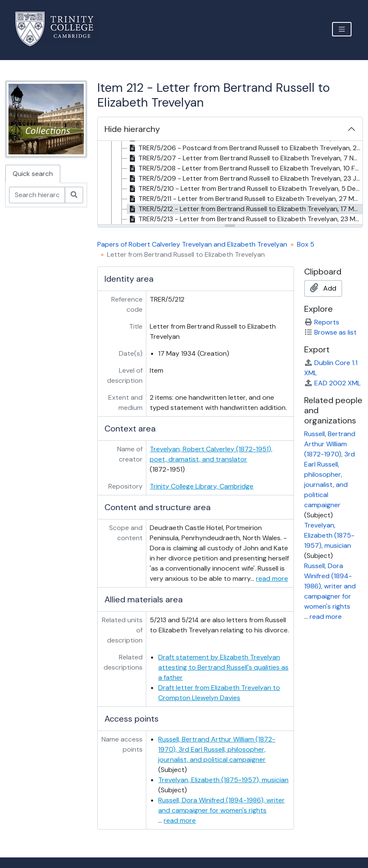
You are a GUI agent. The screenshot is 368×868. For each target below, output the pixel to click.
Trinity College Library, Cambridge (202, 486)
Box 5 (306, 244)
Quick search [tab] (33, 174)
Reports (322, 322)
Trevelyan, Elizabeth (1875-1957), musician (223, 780)
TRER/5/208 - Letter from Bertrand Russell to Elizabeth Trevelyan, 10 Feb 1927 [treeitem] (245, 168)
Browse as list (330, 332)
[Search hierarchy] (37, 195)
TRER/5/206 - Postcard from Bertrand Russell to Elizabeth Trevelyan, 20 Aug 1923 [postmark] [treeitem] (245, 148)
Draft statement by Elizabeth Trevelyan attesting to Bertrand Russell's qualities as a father (223, 667)
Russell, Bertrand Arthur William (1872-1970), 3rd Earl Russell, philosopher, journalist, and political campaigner (217, 749)
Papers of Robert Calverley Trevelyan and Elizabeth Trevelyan (192, 244)
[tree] (230, 183)
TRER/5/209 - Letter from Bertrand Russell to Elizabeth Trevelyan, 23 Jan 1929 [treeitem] (245, 179)
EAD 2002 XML (332, 383)
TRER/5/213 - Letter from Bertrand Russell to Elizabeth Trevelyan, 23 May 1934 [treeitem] (245, 219)
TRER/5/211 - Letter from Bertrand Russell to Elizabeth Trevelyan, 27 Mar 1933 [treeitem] (245, 199)
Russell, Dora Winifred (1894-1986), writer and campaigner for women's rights (330, 586)
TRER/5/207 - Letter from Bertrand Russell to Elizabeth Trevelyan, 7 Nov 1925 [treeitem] (245, 158)
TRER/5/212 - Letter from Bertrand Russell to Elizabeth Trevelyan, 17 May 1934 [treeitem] (245, 209)
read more (272, 578)
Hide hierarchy (132, 129)
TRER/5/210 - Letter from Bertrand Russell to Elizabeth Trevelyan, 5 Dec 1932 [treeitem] (245, 189)
